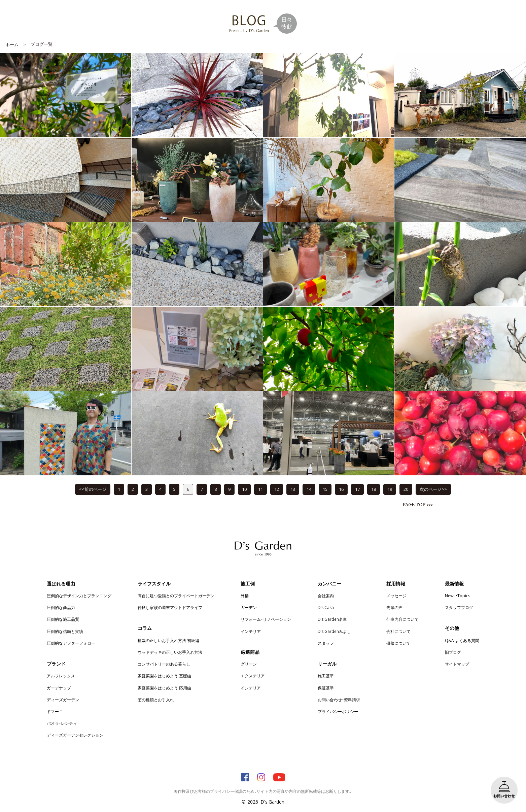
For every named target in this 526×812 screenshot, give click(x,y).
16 (341, 489)
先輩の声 (394, 607)
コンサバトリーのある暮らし (164, 664)
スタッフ (326, 643)
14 (309, 489)
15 (325, 489)
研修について (398, 643)
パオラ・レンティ (62, 723)
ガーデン (249, 607)
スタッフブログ (459, 607)
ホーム (12, 44)
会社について (398, 631)
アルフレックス (61, 676)
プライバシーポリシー (338, 711)
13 (293, 489)
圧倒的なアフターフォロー (71, 643)
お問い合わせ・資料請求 (339, 700)
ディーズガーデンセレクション (75, 735)
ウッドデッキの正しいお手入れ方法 (170, 652)
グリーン (249, 664)
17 (357, 489)
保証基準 (326, 688)
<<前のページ (93, 489)
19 (390, 489)
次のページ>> (433, 489)
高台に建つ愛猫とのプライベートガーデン (176, 596)
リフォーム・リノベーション (266, 619)
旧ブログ (453, 652)
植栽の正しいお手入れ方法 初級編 (168, 640)
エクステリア (253, 676)
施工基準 (326, 676)
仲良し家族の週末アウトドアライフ (170, 607)
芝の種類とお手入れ (156, 700)
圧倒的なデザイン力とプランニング (79, 596)
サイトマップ (457, 664)
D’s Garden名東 (332, 619)
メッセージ (396, 596)
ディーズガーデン (63, 700)
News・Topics (458, 596)
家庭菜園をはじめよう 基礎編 (164, 676)
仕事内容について (402, 619)
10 (244, 489)
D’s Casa (326, 607)
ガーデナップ (59, 688)
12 (277, 489)
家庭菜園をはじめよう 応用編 (164, 688)
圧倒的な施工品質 (63, 619)
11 (260, 489)
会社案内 (326, 596)
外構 (245, 596)
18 (374, 489)
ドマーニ (55, 711)
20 (406, 489)
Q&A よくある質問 (462, 640)
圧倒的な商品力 (61, 607)
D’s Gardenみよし (334, 631)
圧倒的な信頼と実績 (65, 631)
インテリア (251, 631)
